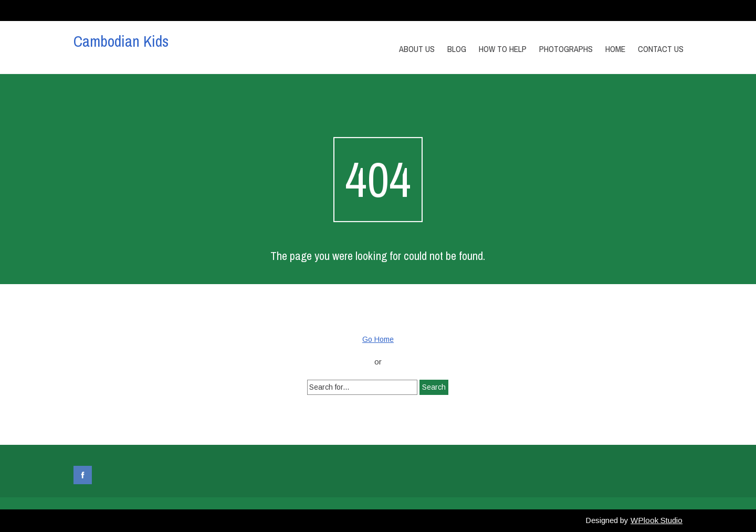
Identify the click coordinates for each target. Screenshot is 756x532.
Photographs (566, 49)
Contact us (661, 49)
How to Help (503, 49)
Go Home (378, 339)
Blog (457, 49)
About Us (417, 49)
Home (615, 49)
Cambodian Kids (121, 41)
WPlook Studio (657, 520)
